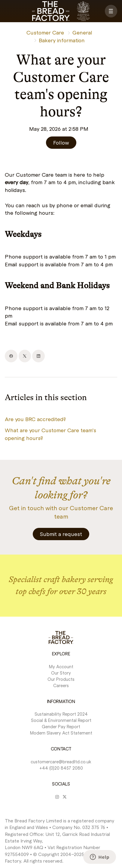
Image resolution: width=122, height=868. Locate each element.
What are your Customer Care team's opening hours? (50, 434)
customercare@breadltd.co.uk (61, 762)
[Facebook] (11, 356)
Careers (61, 685)
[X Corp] (25, 356)
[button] (111, 11)
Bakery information (62, 40)
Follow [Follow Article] (61, 142)
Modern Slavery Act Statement (61, 733)
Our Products (61, 679)
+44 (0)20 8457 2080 (61, 768)
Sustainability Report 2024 (61, 714)
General (82, 32)
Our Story (61, 673)
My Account (61, 666)
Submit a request (61, 534)
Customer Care (45, 32)
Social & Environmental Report (61, 720)
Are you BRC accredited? (35, 419)
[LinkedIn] (38, 356)
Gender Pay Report (61, 726)
